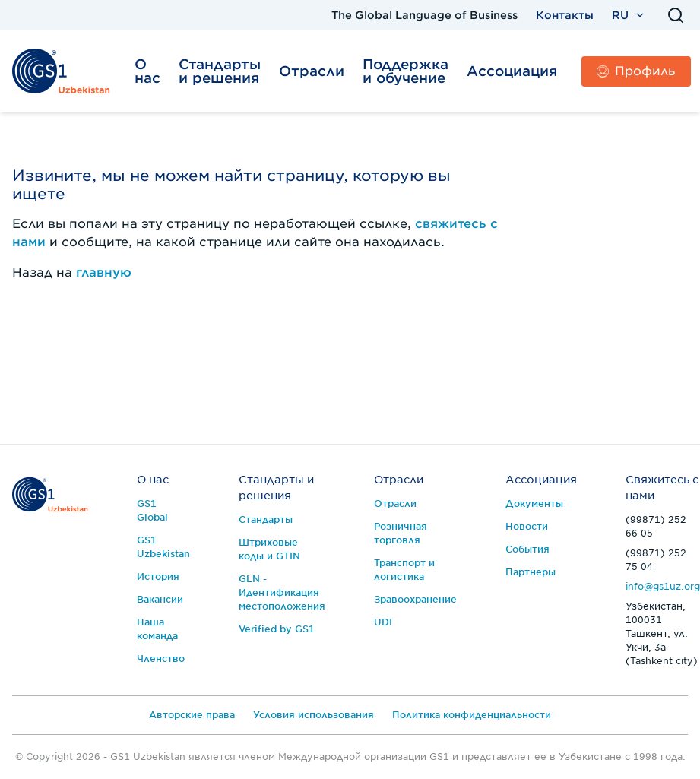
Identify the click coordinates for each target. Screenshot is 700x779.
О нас (147, 71)
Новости (527, 526)
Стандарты (266, 519)
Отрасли (312, 71)
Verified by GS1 (277, 629)
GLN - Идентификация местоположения (282, 592)
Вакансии (160, 599)
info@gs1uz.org (663, 586)
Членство (161, 659)
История (158, 576)
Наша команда (157, 629)
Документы (534, 503)
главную (104, 272)
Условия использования (314, 715)
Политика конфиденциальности (472, 715)
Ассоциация (512, 71)
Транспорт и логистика (404, 570)
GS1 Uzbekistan (163, 547)
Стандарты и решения (220, 71)
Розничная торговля (401, 533)
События (527, 549)
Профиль (636, 71)
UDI (383, 622)
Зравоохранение (415, 599)
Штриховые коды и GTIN (269, 549)
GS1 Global (152, 510)
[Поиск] (676, 15)
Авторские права (192, 715)
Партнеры (531, 572)
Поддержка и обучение (405, 71)
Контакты (565, 15)
